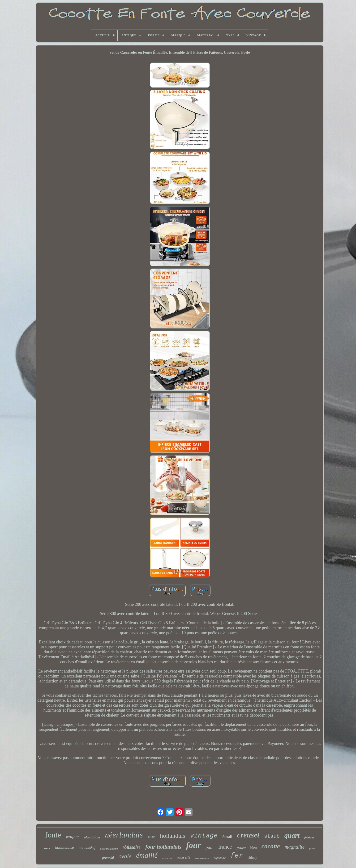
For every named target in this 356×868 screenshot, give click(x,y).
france (225, 847)
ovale (125, 856)
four (193, 845)
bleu (254, 848)
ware (47, 848)
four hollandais (163, 847)
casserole (167, 858)
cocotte (271, 846)
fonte (53, 835)
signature (220, 858)
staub (272, 836)
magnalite (295, 847)
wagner (73, 837)
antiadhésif (87, 848)
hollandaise (64, 848)
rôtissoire (131, 847)
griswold (108, 858)
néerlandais (124, 835)
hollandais (173, 836)
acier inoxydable (109, 849)
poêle (312, 848)
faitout (241, 848)
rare (151, 837)
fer (237, 856)
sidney (252, 858)
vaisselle (184, 857)
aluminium (92, 837)
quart (292, 835)
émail (227, 837)
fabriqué (309, 837)
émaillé (147, 855)
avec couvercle (202, 858)
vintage (204, 836)
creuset (248, 835)
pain (210, 847)
